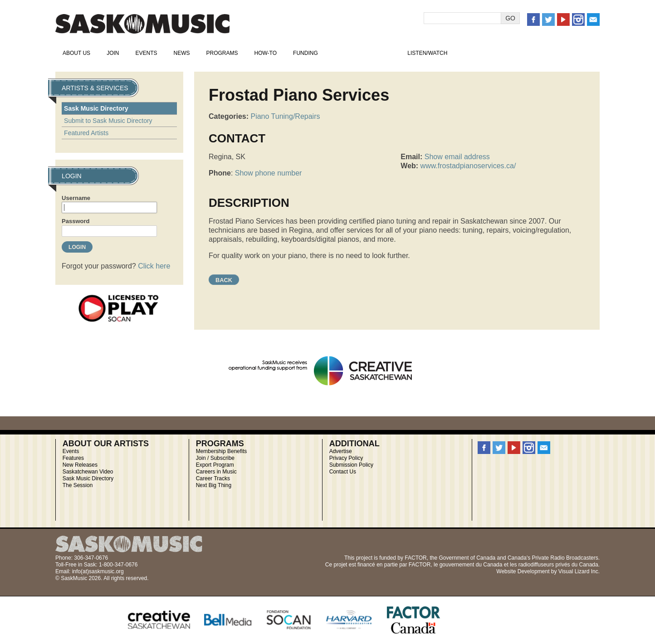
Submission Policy (351, 465)
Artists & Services (363, 53)
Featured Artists (86, 133)
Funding (306, 53)
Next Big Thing (214, 485)
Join (113, 53)
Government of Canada (467, 558)
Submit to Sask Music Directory (108, 121)
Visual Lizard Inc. (579, 571)
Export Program (215, 465)
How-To (266, 53)
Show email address (457, 157)
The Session (78, 485)
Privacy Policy (346, 458)
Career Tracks (213, 478)
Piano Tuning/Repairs (285, 116)
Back (224, 280)
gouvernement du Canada (471, 565)
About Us (76, 53)
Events (146, 53)
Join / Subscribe (215, 458)
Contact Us (343, 472)
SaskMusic (142, 24)
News (181, 53)
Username (76, 198)
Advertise (341, 451)
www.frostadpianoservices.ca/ (468, 166)
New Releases (80, 465)
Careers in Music (216, 472)
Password (76, 221)
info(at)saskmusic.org (98, 571)
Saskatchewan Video (88, 472)
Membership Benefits (222, 451)
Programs (222, 53)
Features (73, 458)
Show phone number (269, 173)
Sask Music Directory (96, 108)
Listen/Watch (427, 53)
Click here (154, 266)
